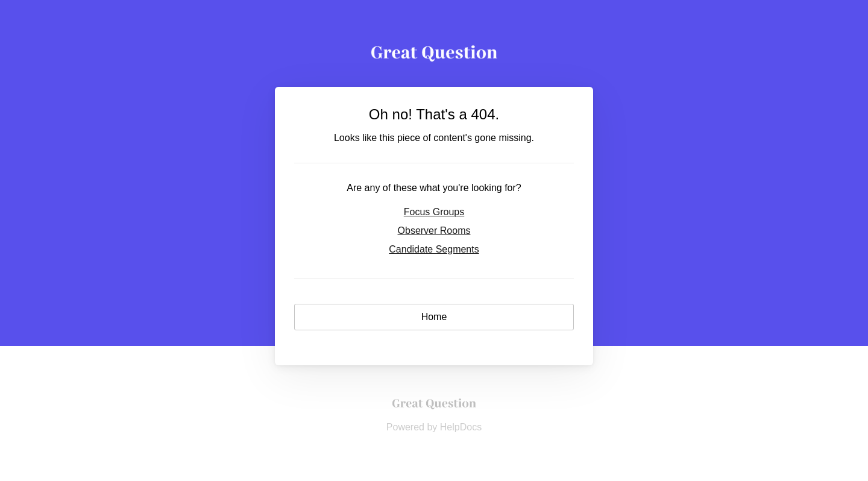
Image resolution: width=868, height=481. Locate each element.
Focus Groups (434, 212)
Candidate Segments (434, 249)
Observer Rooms (434, 231)
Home (434, 317)
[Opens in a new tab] (434, 410)
